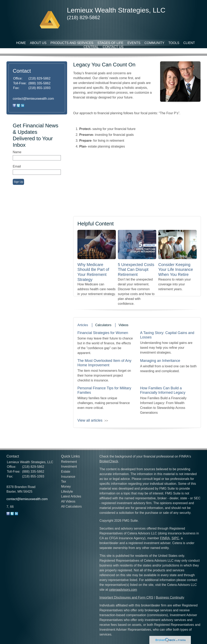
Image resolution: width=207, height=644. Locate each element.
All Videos (68, 501)
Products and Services (72, 43)
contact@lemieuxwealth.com (33, 99)
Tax (64, 481)
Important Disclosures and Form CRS (126, 597)
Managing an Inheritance (160, 361)
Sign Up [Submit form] (18, 182)
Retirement (69, 462)
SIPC (175, 538)
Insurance (68, 477)
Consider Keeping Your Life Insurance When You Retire (176, 270)
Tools (174, 43)
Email (17, 166)
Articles (83, 325)
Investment (69, 467)
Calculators (103, 325)
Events (134, 43)
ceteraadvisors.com (123, 590)
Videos (123, 325)
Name (17, 152)
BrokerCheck (109, 461)
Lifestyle (67, 492)
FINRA (165, 538)
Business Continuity (170, 597)
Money (66, 486)
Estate (66, 472)
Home (21, 43)
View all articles (90, 420)
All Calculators (71, 506)
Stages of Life (110, 43)
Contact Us (113, 47)
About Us (38, 43)
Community (154, 43)
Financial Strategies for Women (103, 333)
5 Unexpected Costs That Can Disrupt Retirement (136, 270)
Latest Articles (71, 496)
